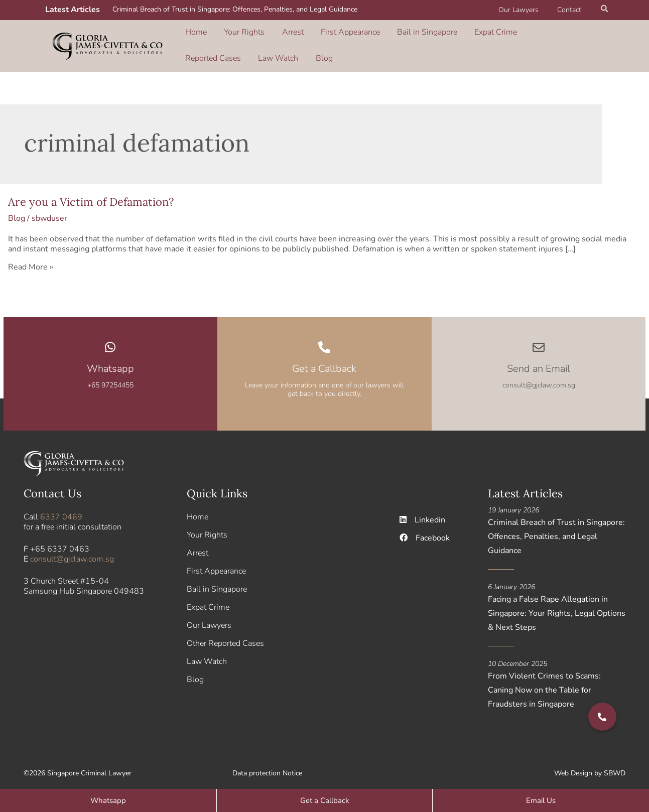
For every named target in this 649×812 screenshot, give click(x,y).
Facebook (425, 531)
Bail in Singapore (391, 35)
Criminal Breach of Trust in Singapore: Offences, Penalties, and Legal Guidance (235, 9)
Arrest (274, 35)
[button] (605, 10)
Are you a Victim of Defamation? (91, 195)
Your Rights (234, 35)
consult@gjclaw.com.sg (72, 553)
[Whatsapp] (110, 340)
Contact (572, 10)
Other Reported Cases (225, 637)
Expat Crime (451, 35)
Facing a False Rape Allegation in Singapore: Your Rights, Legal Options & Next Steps (557, 607)
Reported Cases (509, 35)
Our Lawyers (526, 10)
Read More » (31, 260)
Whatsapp (110, 362)
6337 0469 (61, 510)
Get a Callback (324, 362)
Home (194, 35)
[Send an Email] (539, 340)
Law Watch (565, 35)
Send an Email (539, 362)
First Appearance (323, 35)
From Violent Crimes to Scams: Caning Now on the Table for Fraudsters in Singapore (544, 684)
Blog (192, 49)
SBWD (615, 767)
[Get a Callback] (324, 340)
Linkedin (422, 513)
